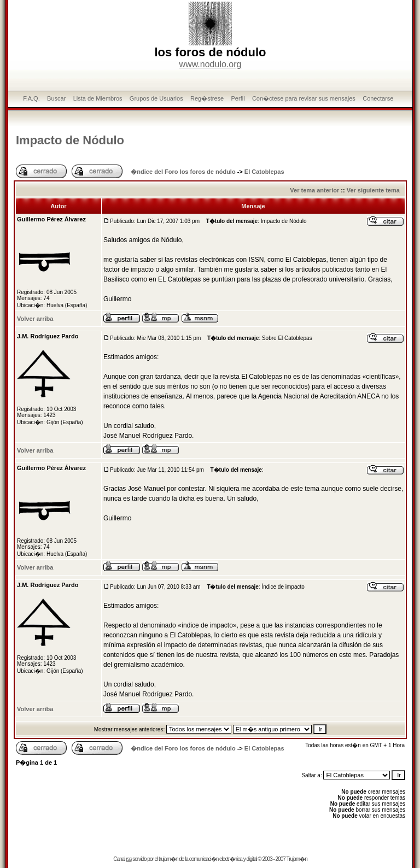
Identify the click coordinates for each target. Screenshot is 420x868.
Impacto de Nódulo (70, 140)
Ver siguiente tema (373, 190)
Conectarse (378, 98)
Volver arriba (35, 319)
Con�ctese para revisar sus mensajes (304, 98)
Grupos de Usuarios (156, 98)
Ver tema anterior (314, 190)
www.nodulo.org (211, 64)
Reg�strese (207, 98)
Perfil (238, 98)
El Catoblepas (264, 172)
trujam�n (168, 859)
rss (129, 859)
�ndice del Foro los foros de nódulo (183, 172)
